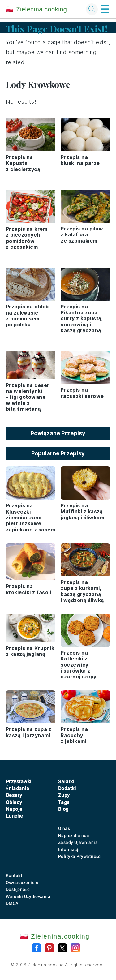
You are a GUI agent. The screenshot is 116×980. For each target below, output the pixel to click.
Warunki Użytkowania (28, 896)
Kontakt (14, 875)
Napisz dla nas (74, 836)
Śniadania (17, 788)
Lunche (15, 816)
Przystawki (19, 782)
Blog (63, 809)
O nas (64, 828)
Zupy (64, 795)
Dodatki (67, 788)
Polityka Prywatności (80, 856)
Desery (14, 795)
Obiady (14, 802)
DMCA (12, 903)
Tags (64, 802)
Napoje (14, 809)
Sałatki (66, 782)
